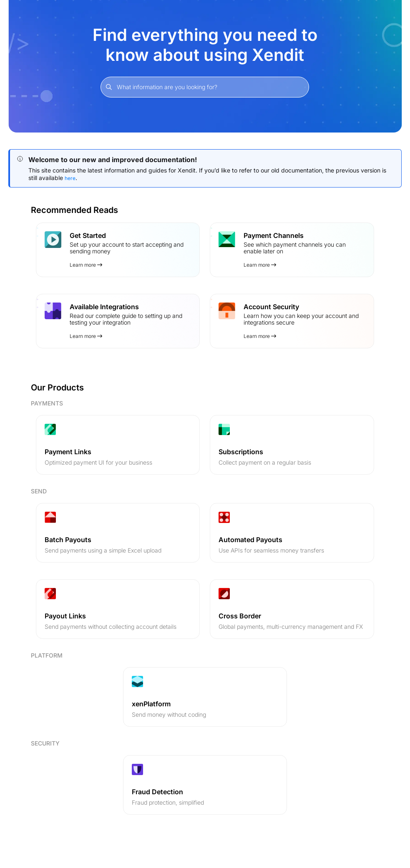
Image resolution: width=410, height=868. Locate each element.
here (70, 178)
